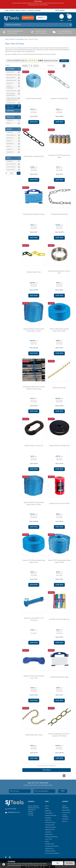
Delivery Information (65, 807)
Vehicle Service (49, 849)
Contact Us (31, 10)
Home (7, 10)
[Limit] (36, 66)
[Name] (20, 791)
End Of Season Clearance (52, 853)
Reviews (38, 10)
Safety (47, 841)
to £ (12, 173)
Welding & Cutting (50, 851)
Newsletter (65, 819)
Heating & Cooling (50, 823)
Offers (47, 808)
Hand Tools (48, 820)
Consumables (49, 813)
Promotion (13, 117)
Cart (68, 15)
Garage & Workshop (51, 815)
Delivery (12, 10)
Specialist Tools (49, 844)
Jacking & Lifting (50, 825)
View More (47, 770)
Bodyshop (48, 811)
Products (27, 18)
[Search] (36, 25)
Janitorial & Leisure (50, 827)
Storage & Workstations (52, 846)
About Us (65, 821)
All (19, 120)
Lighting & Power (50, 830)
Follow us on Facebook (67, 11)
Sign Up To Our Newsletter (38, 784)
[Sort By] (27, 66)
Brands (13, 129)
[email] (44, 791)
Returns (18, 10)
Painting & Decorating (51, 837)
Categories (13, 69)
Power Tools (49, 839)
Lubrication (48, 832)
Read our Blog (71, 11)
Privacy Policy (66, 813)
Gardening (48, 818)
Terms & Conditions (65, 816)
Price (13, 158)
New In (47, 806)
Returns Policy (66, 810)
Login (62, 20)
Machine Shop (49, 834)
